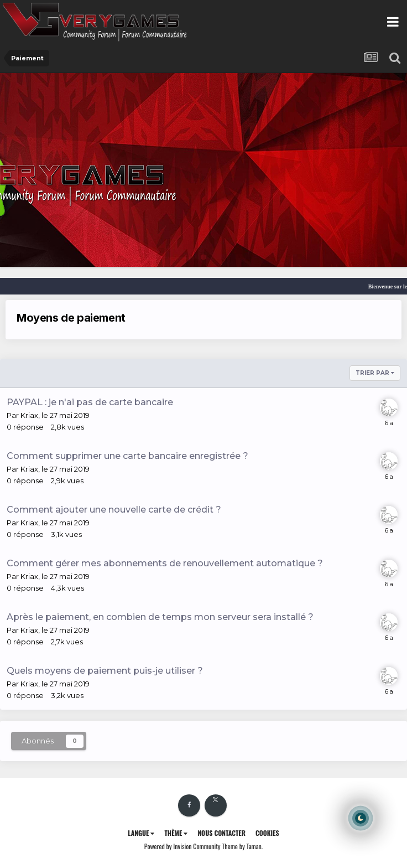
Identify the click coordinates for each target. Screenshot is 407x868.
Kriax (29, 415)
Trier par (375, 373)
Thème (176, 833)
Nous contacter (221, 833)
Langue (141, 833)
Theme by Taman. (242, 846)
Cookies (267, 833)
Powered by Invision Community (182, 846)
